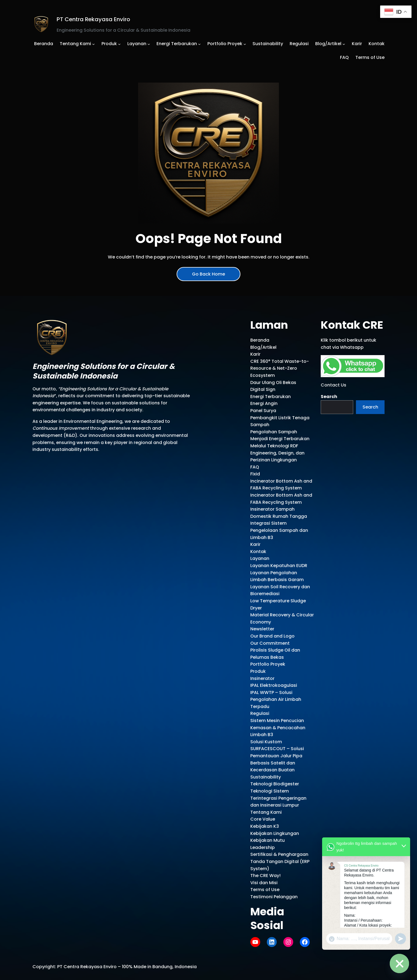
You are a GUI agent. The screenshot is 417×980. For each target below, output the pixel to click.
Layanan (260, 558)
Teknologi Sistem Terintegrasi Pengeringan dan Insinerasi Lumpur (278, 798)
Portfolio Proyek (268, 664)
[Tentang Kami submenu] (94, 44)
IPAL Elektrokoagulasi (274, 685)
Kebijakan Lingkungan (275, 833)
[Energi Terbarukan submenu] (199, 44)
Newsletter (262, 629)
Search (329, 397)
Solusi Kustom (266, 742)
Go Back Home (209, 274)
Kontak (258, 552)
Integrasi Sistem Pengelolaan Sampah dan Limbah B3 (279, 530)
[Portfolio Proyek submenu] (245, 44)
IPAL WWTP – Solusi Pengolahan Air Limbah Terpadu (276, 699)
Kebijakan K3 (265, 826)
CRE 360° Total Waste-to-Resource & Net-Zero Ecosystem (280, 368)
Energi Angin (264, 403)
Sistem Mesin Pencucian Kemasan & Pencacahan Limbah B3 (278, 728)
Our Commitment (270, 643)
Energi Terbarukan (271, 397)
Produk (258, 671)
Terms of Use (265, 890)
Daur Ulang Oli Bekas (273, 383)
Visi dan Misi (264, 883)
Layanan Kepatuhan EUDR (279, 566)
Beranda (260, 340)
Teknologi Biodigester (275, 784)
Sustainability (266, 777)
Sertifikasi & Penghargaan (279, 854)
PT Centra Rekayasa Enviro (93, 19)
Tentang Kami (266, 812)
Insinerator (262, 678)
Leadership (263, 847)
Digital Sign (263, 389)
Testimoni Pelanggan (274, 897)
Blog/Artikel (263, 347)
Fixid (255, 474)
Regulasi (260, 713)
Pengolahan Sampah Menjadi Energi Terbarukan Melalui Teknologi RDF (280, 439)
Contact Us (334, 385)
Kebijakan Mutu (268, 840)
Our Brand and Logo (272, 636)
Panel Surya (263, 411)
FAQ (255, 467)
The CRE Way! (265, 876)
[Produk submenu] (119, 44)
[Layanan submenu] (149, 44)
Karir (255, 354)
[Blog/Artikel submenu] (344, 44)
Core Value (263, 819)
